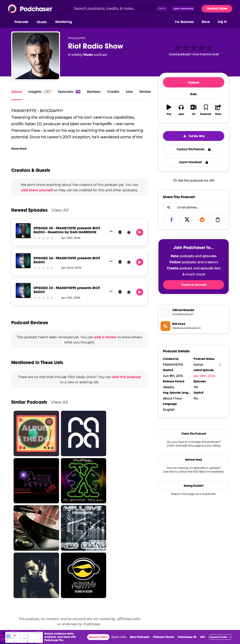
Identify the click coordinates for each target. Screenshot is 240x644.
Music (88, 55)
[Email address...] (194, 207)
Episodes (69, 92)
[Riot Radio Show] (36, 56)
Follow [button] (194, 82)
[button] (23, 23)
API (202, 637)
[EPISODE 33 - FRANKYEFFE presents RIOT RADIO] (23, 290)
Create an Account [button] (194, 285)
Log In (222, 23)
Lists (129, 92)
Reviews (94, 92)
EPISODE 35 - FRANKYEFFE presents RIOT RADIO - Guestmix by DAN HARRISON (67, 230)
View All (60, 210)
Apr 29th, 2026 (204, 376)
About (17, 92)
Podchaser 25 (187, 637)
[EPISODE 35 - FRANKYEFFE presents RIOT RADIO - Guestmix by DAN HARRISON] (23, 231)
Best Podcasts (140, 637)
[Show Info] (220, 365)
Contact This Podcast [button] (194, 149)
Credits (113, 92)
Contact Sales (217, 9)
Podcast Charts (164, 637)
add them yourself (37, 190)
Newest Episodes (29, 210)
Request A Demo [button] (98, 637)
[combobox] (129, 9)
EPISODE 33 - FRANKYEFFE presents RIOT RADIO (67, 290)
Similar (145, 92)
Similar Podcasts (29, 402)
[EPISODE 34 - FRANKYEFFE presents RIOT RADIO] (23, 261)
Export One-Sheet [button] (194, 162)
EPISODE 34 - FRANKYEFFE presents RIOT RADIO (67, 260)
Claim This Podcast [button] (194, 434)
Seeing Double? (194, 486)
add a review (105, 337)
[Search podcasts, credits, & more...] (114, 9)
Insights (40, 92)
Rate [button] (194, 94)
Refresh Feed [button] (194, 460)
